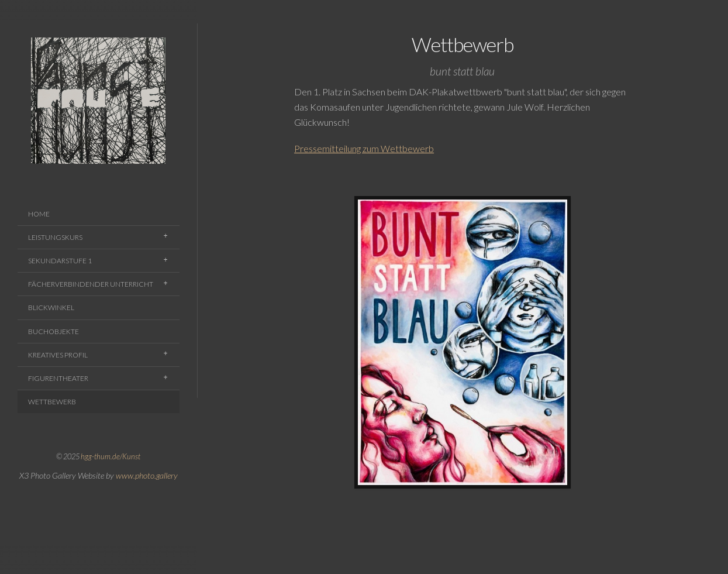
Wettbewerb (52, 402)
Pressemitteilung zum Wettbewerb (364, 148)
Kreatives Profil (58, 355)
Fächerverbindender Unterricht (91, 284)
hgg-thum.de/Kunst (111, 456)
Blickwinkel (51, 307)
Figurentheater (58, 378)
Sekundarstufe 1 (60, 261)
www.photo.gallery (147, 475)
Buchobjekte (54, 331)
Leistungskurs (55, 237)
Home (39, 214)
